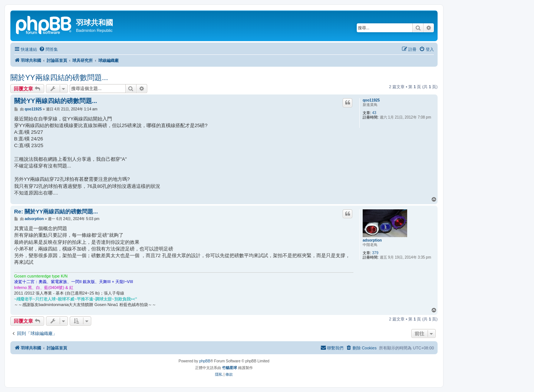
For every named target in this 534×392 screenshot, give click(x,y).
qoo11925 (371, 100)
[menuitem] (48, 49)
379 (375, 253)
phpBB (205, 361)
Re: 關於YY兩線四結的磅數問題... (56, 211)
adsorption (372, 240)
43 (374, 113)
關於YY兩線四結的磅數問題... (59, 77)
